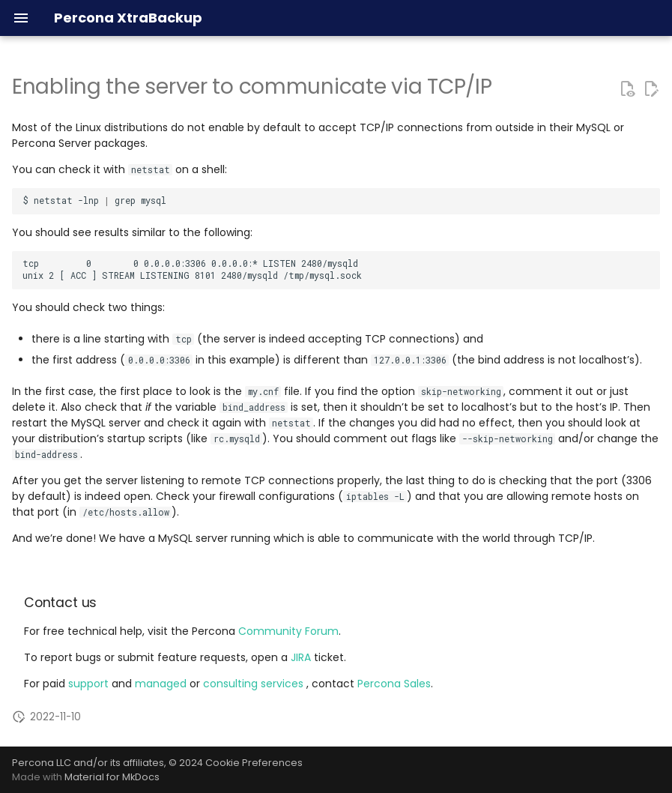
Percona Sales (394, 684)
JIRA (301, 657)
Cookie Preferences (254, 763)
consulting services (255, 684)
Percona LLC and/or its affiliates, (90, 763)
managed (162, 684)
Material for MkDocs (112, 777)
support (90, 684)
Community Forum (288, 631)
